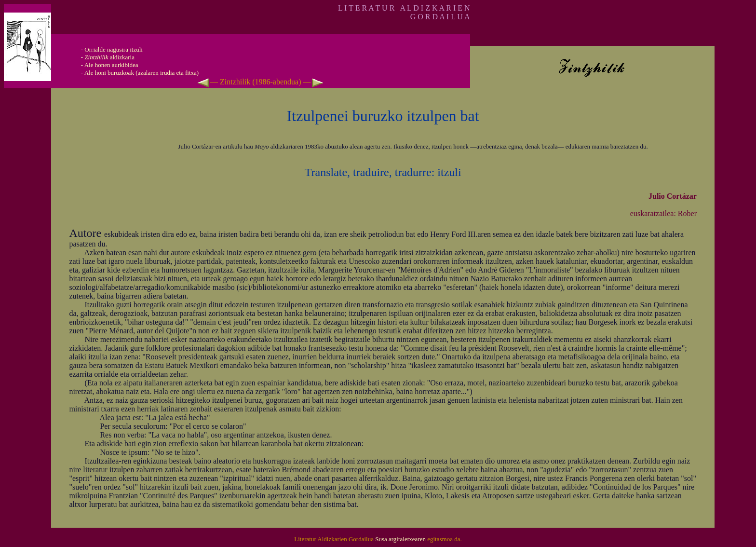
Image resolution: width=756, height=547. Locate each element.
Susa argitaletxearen (400, 539)
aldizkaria (109, 57)
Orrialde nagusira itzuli (114, 49)
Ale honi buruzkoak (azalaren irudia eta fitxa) (142, 73)
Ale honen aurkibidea (111, 65)
